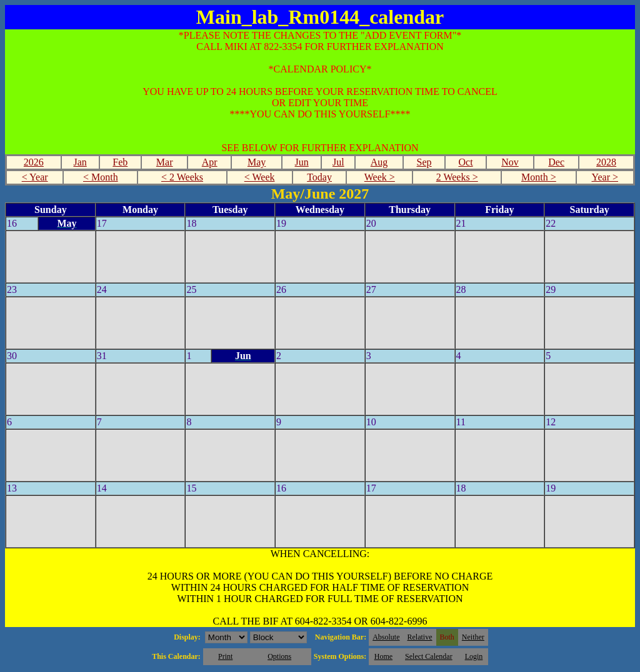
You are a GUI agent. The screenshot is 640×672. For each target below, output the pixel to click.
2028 (606, 162)
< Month (101, 177)
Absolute (386, 637)
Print (225, 656)
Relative (420, 637)
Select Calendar (429, 656)
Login (474, 656)
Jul (338, 162)
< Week (260, 177)
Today (319, 177)
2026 (34, 162)
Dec (556, 162)
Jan (80, 162)
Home (383, 656)
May (257, 162)
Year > (605, 177)
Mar (165, 162)
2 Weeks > (457, 177)
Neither (473, 637)
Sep (424, 162)
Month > (539, 177)
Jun (302, 162)
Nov (510, 162)
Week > (380, 177)
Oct (465, 162)
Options (279, 656)
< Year (35, 177)
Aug (379, 162)
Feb (120, 162)
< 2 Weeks (182, 177)
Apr (210, 162)
